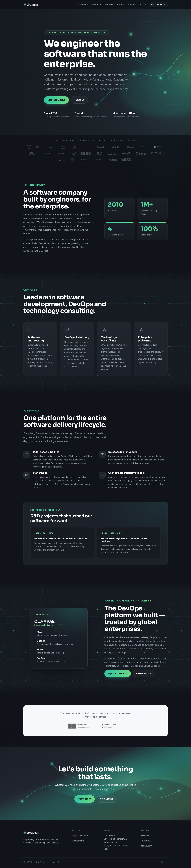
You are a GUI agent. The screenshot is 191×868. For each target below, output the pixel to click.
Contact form (78, 841)
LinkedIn (145, 836)
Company (83, 5)
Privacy (164, 862)
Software (109, 5)
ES (145, 5)
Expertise (96, 5)
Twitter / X (146, 841)
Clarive (121, 5)
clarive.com (146, 846)
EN (140, 5)
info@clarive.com (80, 836)
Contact (132, 5)
